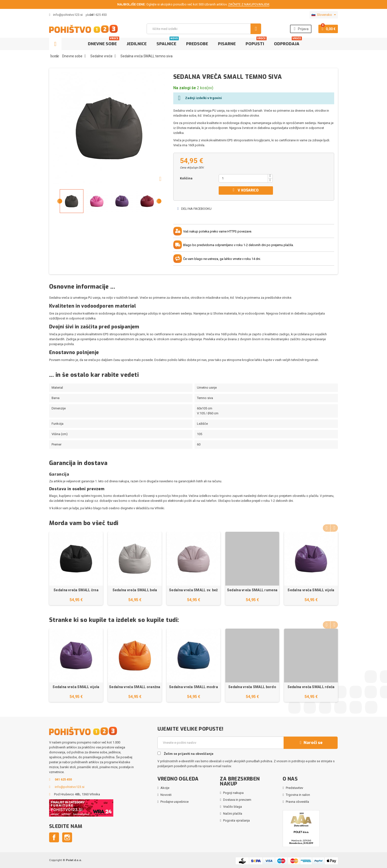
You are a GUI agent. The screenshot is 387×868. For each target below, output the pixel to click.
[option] (76, 568)
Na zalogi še (185, 88)
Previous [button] (327, 527)
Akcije (165, 788)
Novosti (166, 795)
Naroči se (310, 743)
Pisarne (227, 44)
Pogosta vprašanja (236, 820)
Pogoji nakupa (233, 793)
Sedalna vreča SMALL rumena (252, 590)
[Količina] (243, 178)
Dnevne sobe (104, 42)
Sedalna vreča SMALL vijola (311, 590)
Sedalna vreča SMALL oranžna (135, 687)
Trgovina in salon (298, 795)
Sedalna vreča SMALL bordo (252, 687)
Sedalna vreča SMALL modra (193, 687)
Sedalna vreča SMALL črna (76, 590)
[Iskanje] (204, 29)
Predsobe (197, 44)
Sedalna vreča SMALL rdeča (311, 687)
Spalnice (168, 42)
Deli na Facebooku (194, 209)
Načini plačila (233, 814)
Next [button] (334, 527)
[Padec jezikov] (324, 15)
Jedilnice (137, 44)
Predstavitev (294, 788)
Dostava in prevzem (237, 800)
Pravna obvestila (297, 802)
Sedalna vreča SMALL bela (135, 590)
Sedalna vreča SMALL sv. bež (193, 590)
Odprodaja (288, 42)
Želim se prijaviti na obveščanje (185, 754)
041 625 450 (98, 15)
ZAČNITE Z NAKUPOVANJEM (249, 4)
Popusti (256, 42)
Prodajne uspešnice (174, 802)
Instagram (67, 837)
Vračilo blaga (232, 807)
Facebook (54, 837)
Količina (186, 178)
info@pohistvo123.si (66, 15)
